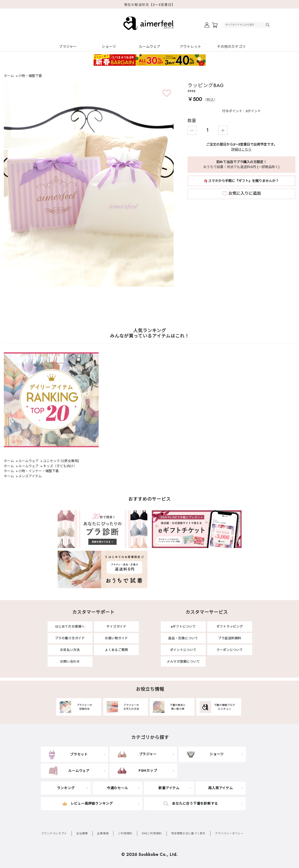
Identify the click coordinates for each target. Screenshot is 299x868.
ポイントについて (183, 650)
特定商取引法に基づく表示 (188, 833)
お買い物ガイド (116, 638)
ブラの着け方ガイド (70, 638)
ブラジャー (68, 47)
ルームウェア (150, 47)
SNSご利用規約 (152, 833)
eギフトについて (183, 627)
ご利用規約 (125, 833)
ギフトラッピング (230, 627)
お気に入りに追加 (244, 193)
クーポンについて (230, 650)
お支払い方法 (70, 650)
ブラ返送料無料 (230, 638)
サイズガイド (116, 627)
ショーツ (109, 47)
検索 (268, 25)
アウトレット (190, 47)
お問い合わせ (70, 662)
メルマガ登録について (183, 662)
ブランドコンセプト (54, 833)
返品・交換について (183, 638)
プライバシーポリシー (229, 833)
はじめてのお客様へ (70, 627)
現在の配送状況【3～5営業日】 (150, 5)
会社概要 (82, 833)
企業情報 (103, 833)
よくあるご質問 (116, 650)
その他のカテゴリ (231, 47)
